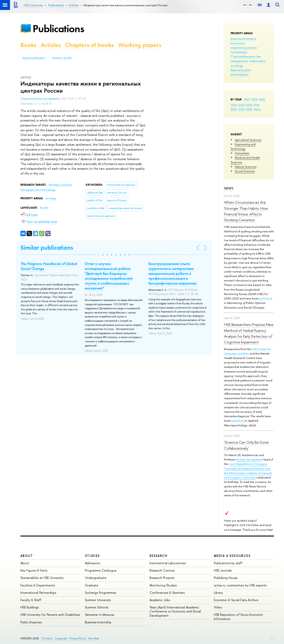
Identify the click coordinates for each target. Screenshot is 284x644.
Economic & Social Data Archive (236, 600)
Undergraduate (96, 578)
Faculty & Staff (31, 600)
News (229, 188)
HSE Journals (223, 570)
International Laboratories (168, 563)
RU (245, 5)
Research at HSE (62, 58)
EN (250, 5)
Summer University (98, 600)
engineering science (244, 48)
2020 (234, 109)
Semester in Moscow (100, 615)
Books (28, 45)
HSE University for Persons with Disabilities (50, 615)
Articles (51, 45)
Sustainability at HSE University (42, 578)
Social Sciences (245, 171)
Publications (58, 29)
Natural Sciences (246, 167)
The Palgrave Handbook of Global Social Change (49, 266)
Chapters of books (89, 45)
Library (218, 593)
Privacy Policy (78, 638)
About (27, 556)
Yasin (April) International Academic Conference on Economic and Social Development (175, 611)
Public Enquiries (31, 622)
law (259, 56)
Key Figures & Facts (34, 570)
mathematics (257, 61)
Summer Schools (97, 607)
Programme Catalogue (101, 570)
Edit (272, 638)
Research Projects (162, 578)
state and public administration (241, 72)
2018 (249, 109)
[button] (98, 255)
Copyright (61, 638)
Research (159, 556)
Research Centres (162, 570)
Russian (44, 208)
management (239, 61)
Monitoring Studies (163, 585)
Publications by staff (228, 563)
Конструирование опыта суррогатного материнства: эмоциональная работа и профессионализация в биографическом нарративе (173, 273)
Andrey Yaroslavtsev (249, 459)
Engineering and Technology (243, 146)
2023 (242, 105)
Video (218, 607)
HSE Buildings (30, 607)
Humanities (242, 153)
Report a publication (34, 58)
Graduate (92, 585)
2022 (249, 105)
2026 (254, 99)
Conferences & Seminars (167, 593)
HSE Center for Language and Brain (248, 351)
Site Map (94, 638)
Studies (92, 556)
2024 (234, 105)
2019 (242, 109)
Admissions (93, 563)
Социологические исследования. (41, 99)
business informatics (243, 39)
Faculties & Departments (38, 585)
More (257, 109)
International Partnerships (38, 593)
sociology (237, 66)
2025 (262, 99)
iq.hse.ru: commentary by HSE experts (240, 585)
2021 (257, 105)
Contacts (47, 638)
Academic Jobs (160, 600)
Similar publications (47, 248)
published (266, 298)
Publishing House (226, 578)
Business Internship (98, 622)
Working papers (140, 45)
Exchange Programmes (101, 593)
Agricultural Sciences (248, 140)
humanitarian (239, 52)
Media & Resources (232, 556)
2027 (247, 99)
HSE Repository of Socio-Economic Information (238, 617)
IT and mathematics (243, 56)
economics (238, 43)
